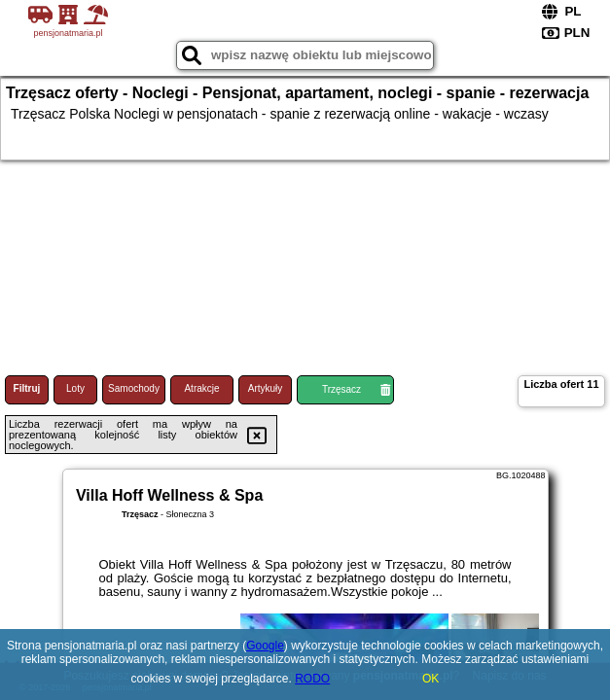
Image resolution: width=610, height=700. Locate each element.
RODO (312, 679)
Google (265, 646)
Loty (75, 388)
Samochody (134, 388)
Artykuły (266, 388)
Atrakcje (201, 388)
